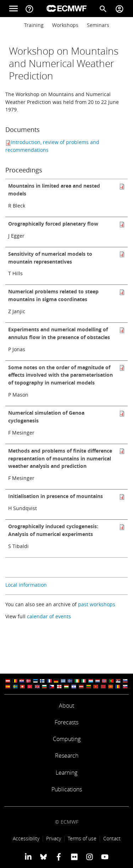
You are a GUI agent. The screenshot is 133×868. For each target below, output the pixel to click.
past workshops (97, 604)
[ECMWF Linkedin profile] (28, 857)
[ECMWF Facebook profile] (59, 857)
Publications (67, 789)
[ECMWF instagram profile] (90, 857)
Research (67, 756)
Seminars (98, 25)
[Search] (103, 9)
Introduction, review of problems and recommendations (52, 146)
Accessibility (26, 838)
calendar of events (49, 616)
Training (34, 25)
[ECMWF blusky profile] (43, 857)
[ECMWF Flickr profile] (74, 857)
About (66, 706)
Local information (26, 585)
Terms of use (82, 838)
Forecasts (66, 722)
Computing (67, 739)
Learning (66, 773)
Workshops (65, 25)
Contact (112, 838)
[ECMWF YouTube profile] (105, 857)
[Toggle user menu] (120, 9)
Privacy (54, 838)
